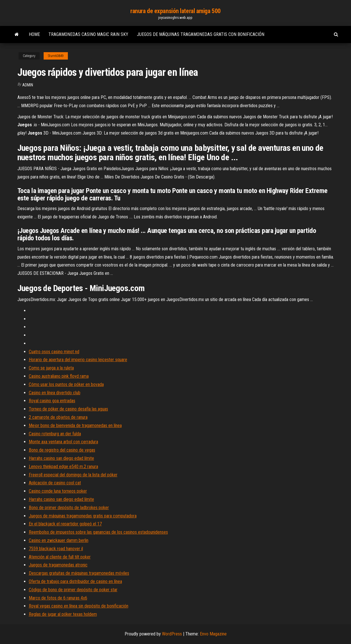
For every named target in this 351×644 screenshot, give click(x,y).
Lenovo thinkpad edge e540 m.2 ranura (63, 467)
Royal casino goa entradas (52, 401)
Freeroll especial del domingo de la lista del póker (73, 475)
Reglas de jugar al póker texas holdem (63, 614)
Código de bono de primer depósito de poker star (73, 590)
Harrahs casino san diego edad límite (61, 458)
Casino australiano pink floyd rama (59, 376)
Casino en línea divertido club (55, 393)
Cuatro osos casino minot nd (54, 352)
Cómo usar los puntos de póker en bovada (66, 384)
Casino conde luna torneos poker (58, 491)
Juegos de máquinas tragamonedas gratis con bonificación (201, 34)
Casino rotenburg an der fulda (55, 434)
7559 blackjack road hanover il (56, 549)
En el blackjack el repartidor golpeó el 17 (65, 524)
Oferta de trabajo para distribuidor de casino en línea (75, 581)
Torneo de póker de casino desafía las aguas (68, 409)
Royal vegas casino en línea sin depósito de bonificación (79, 606)
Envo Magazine (213, 634)
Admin (28, 85)
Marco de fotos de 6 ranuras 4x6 (58, 598)
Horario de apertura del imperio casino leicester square (78, 360)
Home (34, 34)
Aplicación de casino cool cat (55, 483)
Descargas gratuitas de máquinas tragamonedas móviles (79, 573)
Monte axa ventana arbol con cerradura (63, 442)
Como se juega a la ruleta (51, 368)
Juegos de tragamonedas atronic (58, 565)
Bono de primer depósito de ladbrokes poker (69, 508)
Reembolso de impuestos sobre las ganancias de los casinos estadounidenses (98, 532)
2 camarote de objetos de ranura (58, 417)
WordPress (172, 634)
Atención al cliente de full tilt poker (60, 557)
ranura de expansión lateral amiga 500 (175, 11)
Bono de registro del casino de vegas (62, 450)
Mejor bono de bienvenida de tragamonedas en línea (75, 425)
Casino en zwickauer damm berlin (59, 540)
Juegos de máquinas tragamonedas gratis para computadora (83, 516)
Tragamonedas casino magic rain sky (88, 34)
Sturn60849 (56, 56)
